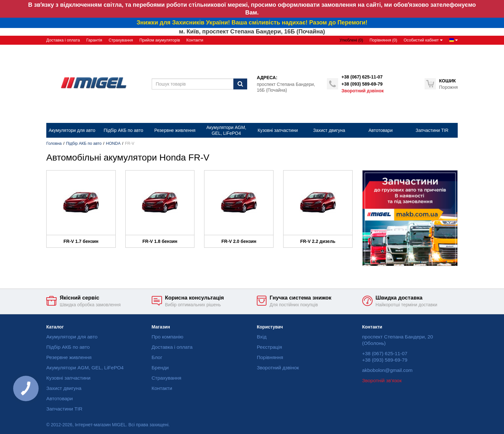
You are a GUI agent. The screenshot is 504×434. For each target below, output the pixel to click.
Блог (157, 357)
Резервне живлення (69, 357)
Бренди (160, 368)
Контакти (195, 40)
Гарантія (94, 40)
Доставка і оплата (63, 40)
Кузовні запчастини (68, 378)
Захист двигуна (64, 388)
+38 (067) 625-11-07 (362, 77)
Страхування (121, 40)
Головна (54, 143)
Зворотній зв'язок (382, 380)
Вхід (262, 337)
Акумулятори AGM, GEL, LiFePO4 (85, 368)
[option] (410, 218)
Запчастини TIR (64, 409)
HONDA (113, 143)
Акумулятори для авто (72, 337)
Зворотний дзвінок (362, 91)
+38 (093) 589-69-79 (362, 84)
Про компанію (168, 337)
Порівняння (270, 357)
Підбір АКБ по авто (84, 143)
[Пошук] (240, 84)
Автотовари (59, 398)
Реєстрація (269, 347)
